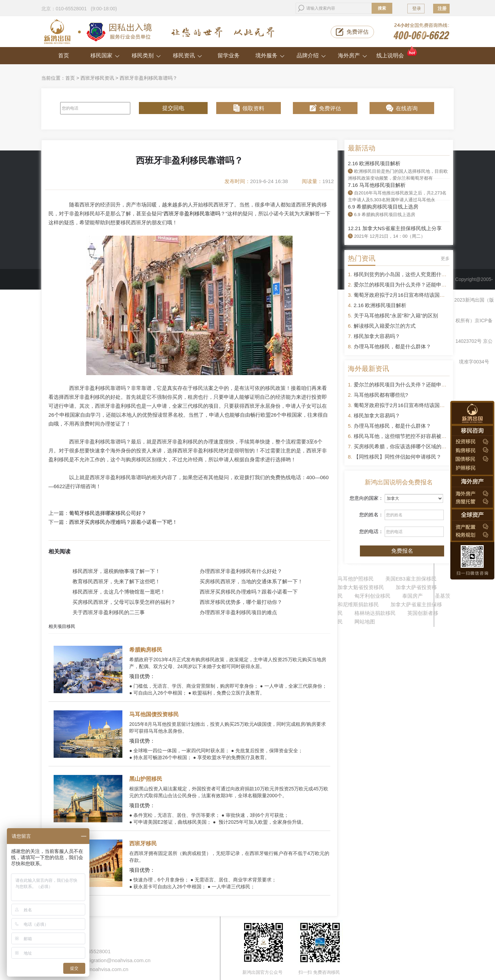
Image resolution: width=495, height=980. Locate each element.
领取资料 (253, 108)
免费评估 (357, 32)
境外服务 (270, 55)
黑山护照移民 (146, 779)
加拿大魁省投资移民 (361, 587)
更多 (445, 258)
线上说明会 (397, 53)
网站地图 (365, 622)
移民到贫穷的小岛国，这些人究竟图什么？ (403, 274)
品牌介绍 (311, 55)
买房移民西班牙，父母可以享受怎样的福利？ (124, 602)
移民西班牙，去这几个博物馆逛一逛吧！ (119, 592)
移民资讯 (188, 55)
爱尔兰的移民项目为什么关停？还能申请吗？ (405, 285)
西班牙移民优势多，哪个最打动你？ (241, 602)
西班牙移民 (143, 843)
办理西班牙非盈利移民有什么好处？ (241, 571)
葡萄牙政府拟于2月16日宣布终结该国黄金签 (404, 295)
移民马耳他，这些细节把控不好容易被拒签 (403, 436)
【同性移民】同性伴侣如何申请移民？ (398, 457)
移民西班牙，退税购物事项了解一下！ (116, 571)
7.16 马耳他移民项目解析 (377, 185)
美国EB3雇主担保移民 (411, 579)
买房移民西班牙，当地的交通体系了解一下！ (251, 581)
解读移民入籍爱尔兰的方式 (385, 326)
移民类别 (146, 55)
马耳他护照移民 (356, 579)
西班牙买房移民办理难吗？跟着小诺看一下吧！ (123, 522)
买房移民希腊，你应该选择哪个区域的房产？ (405, 446)
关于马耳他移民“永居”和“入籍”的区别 (396, 316)
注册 (442, 8)
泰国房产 (412, 596)
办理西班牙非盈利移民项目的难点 (238, 612)
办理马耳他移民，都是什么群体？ (392, 346)
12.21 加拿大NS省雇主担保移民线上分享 (395, 228)
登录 (417, 8)
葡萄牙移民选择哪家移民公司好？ (108, 513)
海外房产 (353, 55)
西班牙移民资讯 (97, 78)
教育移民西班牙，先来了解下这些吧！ (116, 581)
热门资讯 (362, 258)
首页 (64, 55)
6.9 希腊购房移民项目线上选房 (383, 207)
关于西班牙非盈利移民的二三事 (109, 612)
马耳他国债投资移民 (154, 714)
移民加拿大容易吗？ (377, 336)
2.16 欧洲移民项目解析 (374, 163)
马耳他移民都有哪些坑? (381, 395)
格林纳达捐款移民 (375, 613)
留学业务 (229, 55)
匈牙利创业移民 (372, 596)
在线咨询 (407, 108)
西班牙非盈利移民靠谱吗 (192, 213)
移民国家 (105, 55)
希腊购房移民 (146, 650)
